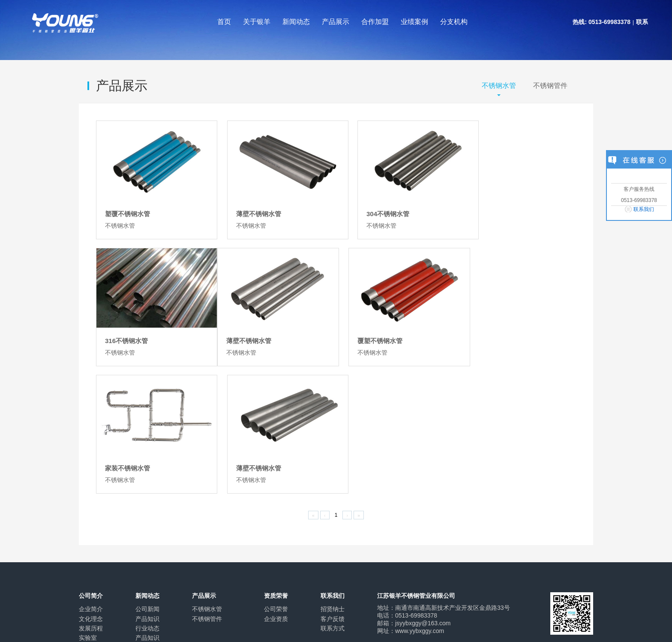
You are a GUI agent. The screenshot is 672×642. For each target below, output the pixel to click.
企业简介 (91, 470)
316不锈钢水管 (494, 208)
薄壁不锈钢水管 (250, 208)
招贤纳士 (333, 470)
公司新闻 (147, 470)
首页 (224, 22)
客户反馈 (333, 480)
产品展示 (336, 22)
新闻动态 (296, 22)
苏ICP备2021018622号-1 (234, 620)
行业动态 (147, 490)
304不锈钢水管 (371, 208)
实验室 (88, 499)
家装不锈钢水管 (372, 330)
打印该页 (495, 579)
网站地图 (189, 579)
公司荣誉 (276, 470)
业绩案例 (414, 22)
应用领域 (91, 509)
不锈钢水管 (499, 86)
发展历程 (91, 490)
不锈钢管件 (550, 86)
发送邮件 (538, 579)
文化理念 (91, 480)
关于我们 (91, 579)
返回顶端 (581, 579)
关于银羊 (257, 22)
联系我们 (644, 209)
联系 (642, 22)
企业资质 (276, 480)
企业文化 (123, 579)
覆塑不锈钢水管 (250, 330)
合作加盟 (375, 22)
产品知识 (147, 480)
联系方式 (333, 490)
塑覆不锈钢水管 (127, 208)
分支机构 (454, 22)
